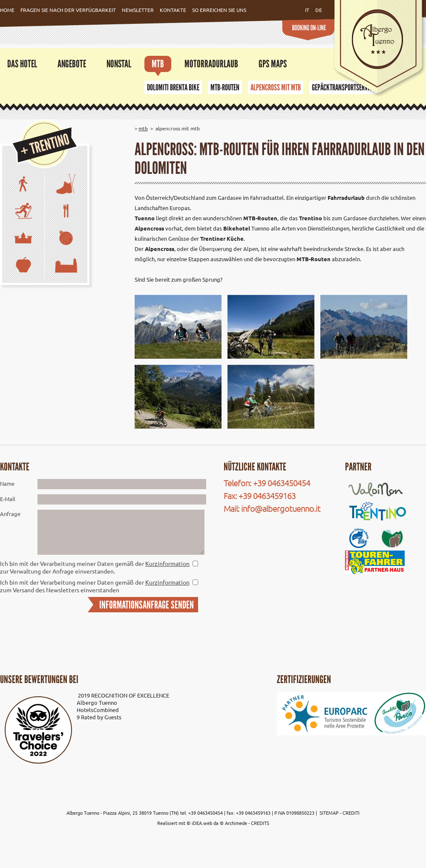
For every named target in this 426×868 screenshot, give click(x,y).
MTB (158, 64)
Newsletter (138, 10)
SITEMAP (330, 813)
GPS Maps (273, 64)
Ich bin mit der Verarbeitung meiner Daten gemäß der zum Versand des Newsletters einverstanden (95, 586)
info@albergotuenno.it (281, 508)
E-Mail (8, 499)
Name (7, 483)
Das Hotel (22, 64)
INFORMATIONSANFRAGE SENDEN (147, 605)
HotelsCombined (98, 710)
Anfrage (10, 514)
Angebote (72, 64)
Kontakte (173, 10)
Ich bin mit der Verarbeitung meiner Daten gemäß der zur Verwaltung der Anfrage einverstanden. (95, 567)
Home (7, 10)
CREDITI (351, 813)
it (307, 10)
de (319, 10)
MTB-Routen (225, 87)
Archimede (236, 823)
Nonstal (119, 64)
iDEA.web (202, 823)
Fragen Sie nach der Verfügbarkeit (68, 10)
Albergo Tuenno (97, 702)
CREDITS (260, 823)
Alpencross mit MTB (276, 87)
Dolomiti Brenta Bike (173, 87)
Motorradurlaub (211, 64)
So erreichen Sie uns (219, 10)
